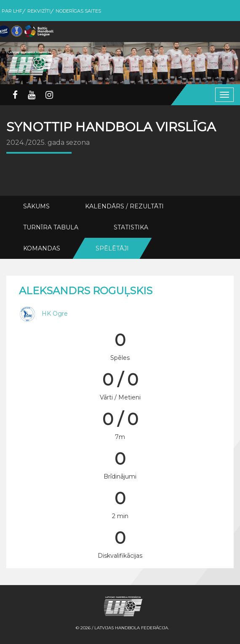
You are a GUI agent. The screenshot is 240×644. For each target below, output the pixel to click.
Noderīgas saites (78, 11)
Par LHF (12, 11)
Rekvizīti (39, 11)
